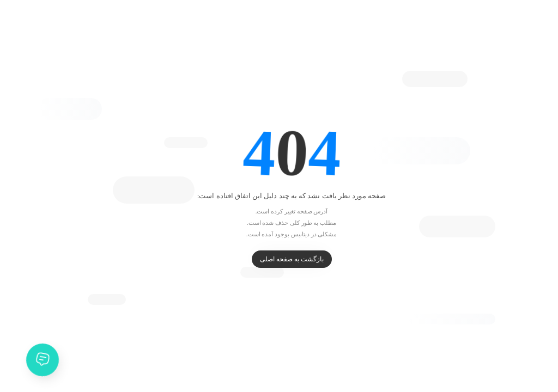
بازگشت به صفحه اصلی (279, 259)
